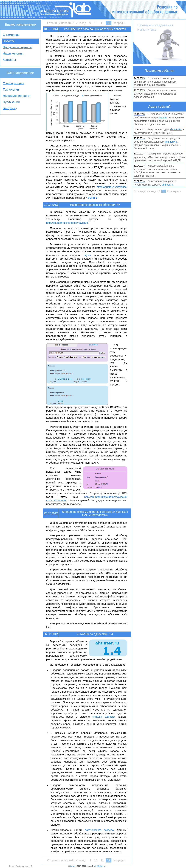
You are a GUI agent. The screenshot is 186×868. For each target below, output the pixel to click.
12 (109, 23)
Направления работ (17, 96)
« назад (81, 23)
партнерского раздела (99, 830)
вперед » (119, 23)
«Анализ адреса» (104, 717)
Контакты (9, 60)
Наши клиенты (13, 54)
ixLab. (73, 866)
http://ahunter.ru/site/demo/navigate (67, 223)
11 (102, 23)
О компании (11, 35)
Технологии (11, 90)
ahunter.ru (167, 185)
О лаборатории (14, 83)
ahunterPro (176, 129)
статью (163, 118)
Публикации (11, 102)
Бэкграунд (10, 108)
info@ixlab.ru (100, 866)
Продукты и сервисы (17, 47)
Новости (9, 41)
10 (96, 23)
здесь (87, 255)
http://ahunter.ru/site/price (112, 187)
